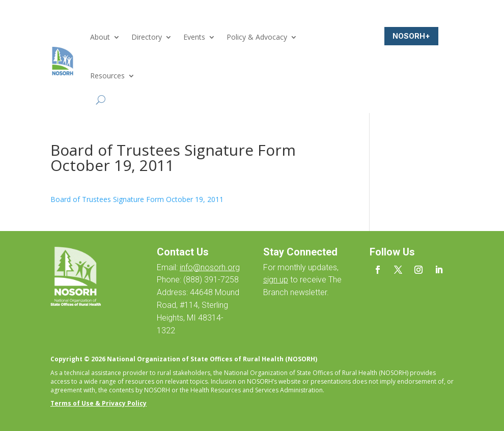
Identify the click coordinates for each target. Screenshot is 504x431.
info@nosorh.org (210, 267)
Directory (147, 37)
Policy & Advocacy (257, 37)
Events (194, 37)
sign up (276, 280)
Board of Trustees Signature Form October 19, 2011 (137, 199)
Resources (107, 76)
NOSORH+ (411, 36)
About (100, 37)
